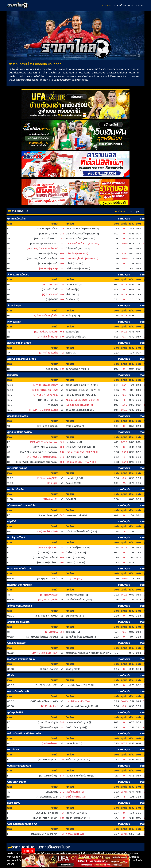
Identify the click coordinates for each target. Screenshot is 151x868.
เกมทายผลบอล (136, 5)
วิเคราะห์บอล (120, 5)
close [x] (28, 851)
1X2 (130, 211)
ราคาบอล (107, 5)
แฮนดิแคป (120, 211)
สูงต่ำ (139, 211)
